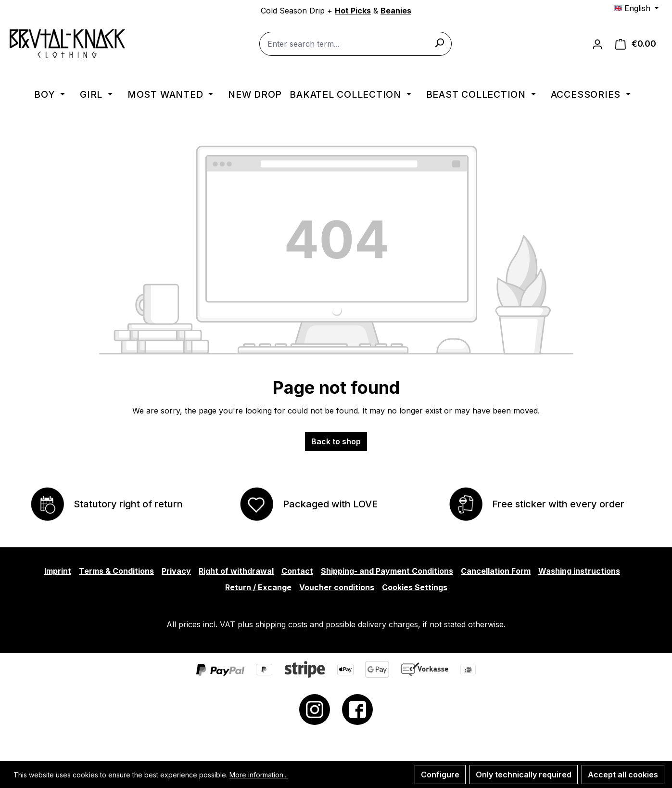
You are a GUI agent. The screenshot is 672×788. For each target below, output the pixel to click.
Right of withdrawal (236, 571)
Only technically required (524, 775)
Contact (297, 571)
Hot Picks (353, 11)
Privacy (176, 571)
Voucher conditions (337, 587)
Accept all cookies (623, 775)
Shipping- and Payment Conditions (387, 571)
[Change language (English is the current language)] (636, 8)
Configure (440, 775)
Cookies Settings (415, 587)
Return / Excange (258, 587)
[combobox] (355, 44)
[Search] (439, 43)
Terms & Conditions (116, 571)
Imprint (58, 571)
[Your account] (597, 44)
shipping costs (281, 624)
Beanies (396, 11)
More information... (259, 775)
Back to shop (336, 441)
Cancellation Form (496, 571)
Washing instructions (579, 571)
